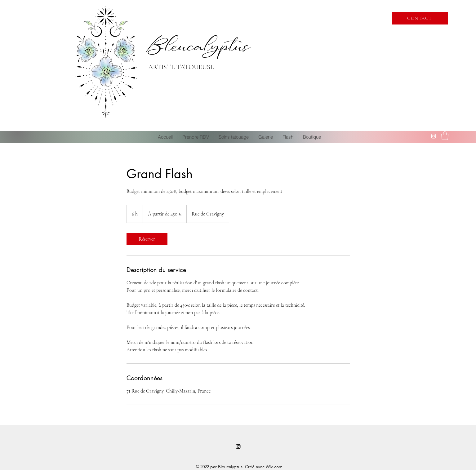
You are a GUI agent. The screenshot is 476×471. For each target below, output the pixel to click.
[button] (445, 136)
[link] (147, 239)
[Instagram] (434, 136)
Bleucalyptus (199, 45)
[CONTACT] (420, 18)
